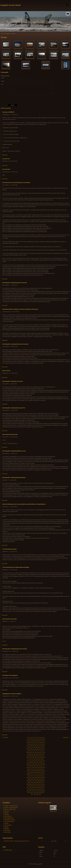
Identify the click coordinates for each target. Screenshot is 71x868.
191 (34, 779)
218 (37, 786)
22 (30, 741)
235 (30, 791)
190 (32, 779)
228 (29, 789)
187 (41, 778)
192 (37, 779)
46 (27, 746)
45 (43, 744)
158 (33, 771)
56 (30, 747)
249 (37, 794)
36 (42, 742)
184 (33, 778)
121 (38, 761)
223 (33, 788)
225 (38, 788)
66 (34, 749)
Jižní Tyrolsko (8, 816)
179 (37, 776)
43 (39, 744)
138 (32, 766)
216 (32, 786)
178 (34, 776)
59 (37, 747)
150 (29, 769)
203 (32, 783)
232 (40, 789)
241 (29, 793)
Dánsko (7, 827)
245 (40, 793)
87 (42, 753)
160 (38, 771)
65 (31, 749)
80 (27, 753)
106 (33, 758)
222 (30, 788)
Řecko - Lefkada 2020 (10, 809)
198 (36, 781)
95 (41, 754)
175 (44, 774)
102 (40, 756)
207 (43, 783)
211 (36, 784)
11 (43, 737)
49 (34, 746)
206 (40, 783)
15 (34, 739)
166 (37, 773)
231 (37, 789)
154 (40, 769)
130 (27, 764)
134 (38, 764)
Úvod (2, 34)
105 (30, 758)
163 (29, 773)
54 (44, 746)
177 (32, 776)
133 (36, 764)
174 (41, 774)
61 (41, 747)
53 (42, 746)
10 (41, 737)
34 (38, 742)
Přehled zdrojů (8, 850)
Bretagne (7, 829)
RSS (41, 864)
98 (30, 756)
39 (30, 744)
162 (44, 771)
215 (29, 786)
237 (36, 791)
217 (34, 786)
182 (27, 778)
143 (27, 768)
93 (37, 754)
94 (39, 754)
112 (32, 759)
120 (36, 761)
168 (43, 773)
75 (35, 751)
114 (37, 759)
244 (37, 793)
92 (35, 754)
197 (33, 781)
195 (27, 781)
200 (41, 781)
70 (42, 749)
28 (43, 741)
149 (44, 768)
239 (41, 791)
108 (38, 758)
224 (36, 788)
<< (42, 841)
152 (34, 769)
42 (37, 744)
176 (29, 776)
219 (40, 786)
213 (41, 784)
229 (32, 789)
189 (29, 779)
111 (29, 759)
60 (39, 747)
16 (36, 739)
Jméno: (3, 78)
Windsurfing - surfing (10, 820)
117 (27, 761)
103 (43, 756)
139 (34, 766)
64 (29, 749)
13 (29, 739)
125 (32, 763)
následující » (66, 737)
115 (40, 759)
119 (33, 761)
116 (43, 759)
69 (40, 749)
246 (43, 793)
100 (34, 756)
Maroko (6, 813)
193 (40, 779)
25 (37, 741)
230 (34, 789)
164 (32, 773)
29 (27, 742)
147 (38, 768)
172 (36, 774)
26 (39, 741)
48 (31, 746)
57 (32, 747)
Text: (2, 84)
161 (41, 771)
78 (41, 751)
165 (34, 773)
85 (38, 753)
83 (34, 753)
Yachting (7, 815)
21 (28, 741)
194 (43, 779)
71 (44, 749)
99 (32, 756)
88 (44, 753)
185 (36, 778)
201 (44, 781)
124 (29, 763)
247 (32, 794)
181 (43, 776)
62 (43, 747)
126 (34, 763)
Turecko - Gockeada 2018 (11, 807)
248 (34, 794)
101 (37, 756)
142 (43, 766)
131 (30, 764)
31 (31, 742)
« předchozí (5, 737)
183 (30, 778)
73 (30, 751)
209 (30, 784)
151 (32, 769)
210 (33, 784)
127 (37, 763)
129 (43, 763)
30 (29, 742)
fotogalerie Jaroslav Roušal (11, 5)
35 (40, 742)
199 (38, 781)
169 (27, 774)
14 (31, 739)
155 (43, 769)
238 (38, 791)
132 (33, 764)
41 (35, 744)
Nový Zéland (8, 832)
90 (30, 754)
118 (30, 761)
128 (40, 763)
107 (36, 758)
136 (44, 764)
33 (36, 742)
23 (32, 741)
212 (38, 784)
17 (38, 739)
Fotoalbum (7, 34)
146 (36, 768)
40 (32, 744)
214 (44, 784)
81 (29, 753)
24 (35, 741)
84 (36, 753)
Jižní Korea (7, 830)
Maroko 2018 (53, 811)
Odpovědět (5, 155)
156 (27, 771)
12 (27, 739)
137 (29, 766)
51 (38, 746)
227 (44, 788)
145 (33, 768)
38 (28, 744)
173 (38, 774)
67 (36, 749)
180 (40, 776)
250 (40, 794)
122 (41, 761)
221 (27, 788)
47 (29, 746)
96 (43, 754)
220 (43, 786)
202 (29, 783)
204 (34, 783)
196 (30, 781)
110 (44, 758)
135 (41, 764)
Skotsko (7, 823)
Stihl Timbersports (9, 818)
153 (37, 769)
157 (30, 771)
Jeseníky (7, 811)
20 (44, 739)
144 (30, 768)
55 (28, 747)
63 (27, 749)
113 (34, 759)
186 (38, 778)
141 (40, 766)
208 (27, 784)
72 (28, 751)
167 (40, 773)
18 (40, 739)
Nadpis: (3, 81)
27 (41, 741)
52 (40, 746)
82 (31, 753)
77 (39, 751)
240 (44, 791)
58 (35, 747)
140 (37, 766)
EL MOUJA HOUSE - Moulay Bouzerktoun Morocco (16, 841)
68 (38, 749)
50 (36, 746)
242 (32, 793)
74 (32, 751)
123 (44, 761)
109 (41, 758)
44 (41, 744)
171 (33, 774)
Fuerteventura (8, 825)
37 (44, 742)
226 (41, 788)
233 (43, 789)
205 (37, 783)
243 (34, 793)
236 (33, 791)
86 (40, 753)
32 (34, 742)
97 (28, 756)
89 (28, 754)
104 (27, 758)
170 (30, 774)
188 (44, 778)
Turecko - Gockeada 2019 (11, 806)
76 (37, 751)
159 (36, 771)
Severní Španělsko (9, 822)
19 (42, 739)
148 (41, 768)
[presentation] (36, 99)
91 (32, 754)
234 (27, 791)
